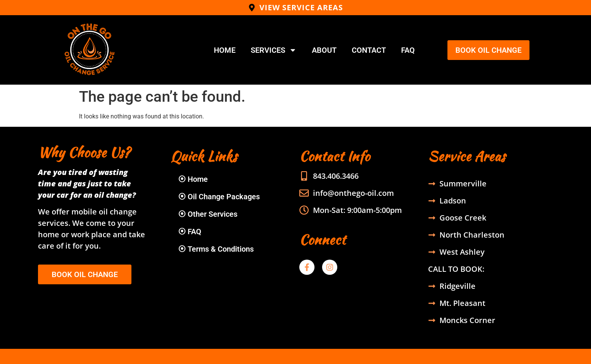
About (324, 50)
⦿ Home (193, 179)
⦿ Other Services (208, 214)
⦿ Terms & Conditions (216, 249)
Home (225, 50)
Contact (369, 50)
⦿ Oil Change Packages (219, 197)
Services (274, 50)
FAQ (408, 50)
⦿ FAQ (190, 232)
